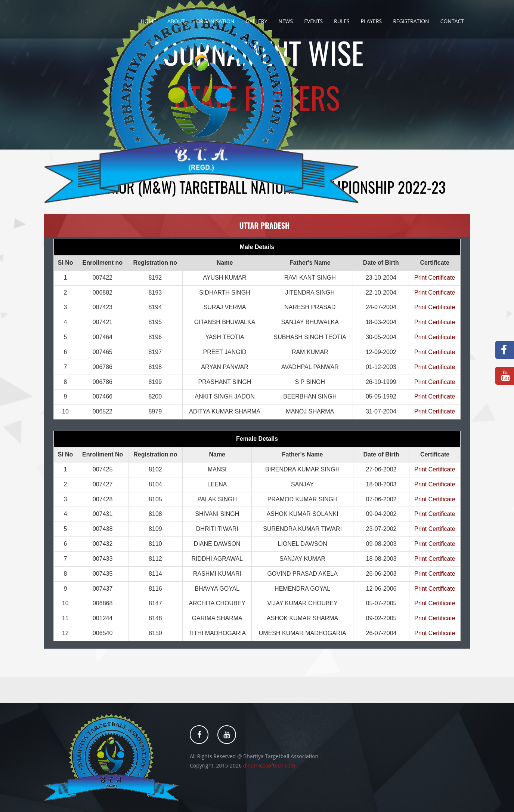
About (176, 21)
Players (371, 21)
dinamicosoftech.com (269, 765)
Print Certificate (435, 278)
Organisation (215, 21)
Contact (452, 21)
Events (313, 21)
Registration (411, 21)
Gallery (256, 21)
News (286, 21)
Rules (342, 21)
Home (148, 21)
